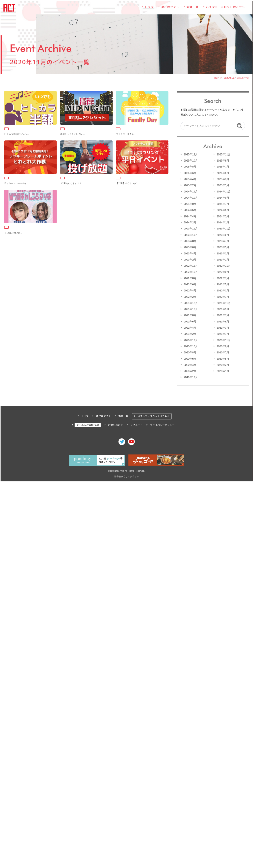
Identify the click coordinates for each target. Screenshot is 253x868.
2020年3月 (222, 364)
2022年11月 (223, 266)
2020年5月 (222, 358)
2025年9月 (222, 161)
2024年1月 (222, 223)
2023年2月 (190, 260)
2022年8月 (190, 278)
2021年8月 (190, 315)
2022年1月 (222, 296)
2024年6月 (190, 210)
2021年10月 (190, 309)
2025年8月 (190, 167)
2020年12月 (190, 339)
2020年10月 (190, 346)
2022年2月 (190, 296)
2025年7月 (222, 167)
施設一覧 (192, 9)
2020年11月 (223, 339)
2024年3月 (222, 216)
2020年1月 (222, 370)
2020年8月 (190, 352)
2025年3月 (222, 180)
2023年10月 (190, 235)
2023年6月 (190, 247)
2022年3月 (222, 290)
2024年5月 (222, 210)
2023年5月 (222, 247)
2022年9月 (222, 272)
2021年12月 (190, 302)
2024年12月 (190, 192)
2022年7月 (222, 278)
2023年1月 (222, 260)
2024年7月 (222, 204)
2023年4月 (190, 253)
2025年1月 (222, 186)
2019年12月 (190, 376)
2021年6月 (190, 321)
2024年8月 (190, 204)
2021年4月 (190, 327)
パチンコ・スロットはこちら (225, 9)
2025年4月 (190, 180)
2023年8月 (190, 241)
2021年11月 (223, 302)
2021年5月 (222, 321)
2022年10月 (190, 272)
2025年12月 (190, 155)
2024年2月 (190, 223)
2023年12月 (190, 229)
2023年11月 (223, 229)
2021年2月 (190, 333)
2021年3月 (222, 327)
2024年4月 (190, 216)
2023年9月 (222, 235)
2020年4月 (190, 364)
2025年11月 (223, 155)
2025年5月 (222, 173)
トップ (149, 9)
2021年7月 (222, 315)
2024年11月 (223, 192)
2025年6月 (190, 173)
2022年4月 (190, 290)
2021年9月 (222, 309)
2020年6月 (190, 358)
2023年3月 (222, 253)
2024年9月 (222, 198)
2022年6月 (190, 284)
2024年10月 (190, 198)
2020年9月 (222, 346)
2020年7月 (222, 352)
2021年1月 (222, 333)
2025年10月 (190, 161)
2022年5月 (222, 284)
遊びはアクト (170, 9)
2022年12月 (190, 266)
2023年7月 (222, 241)
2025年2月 (190, 186)
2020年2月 (190, 370)
